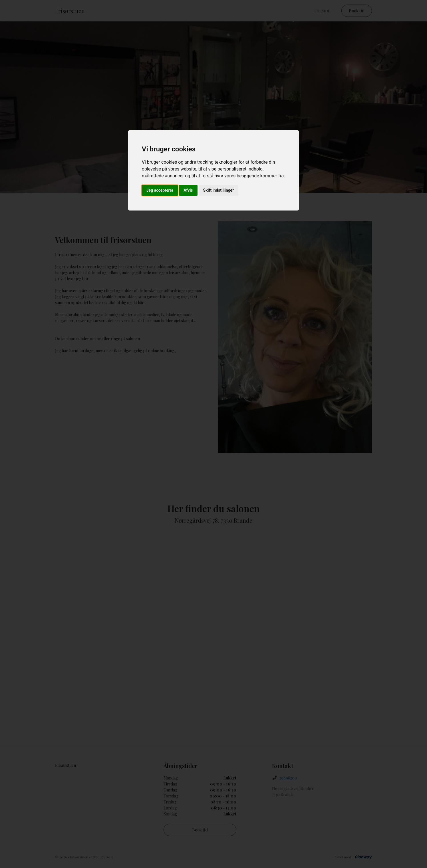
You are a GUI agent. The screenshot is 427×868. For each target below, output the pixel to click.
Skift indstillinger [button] (219, 190)
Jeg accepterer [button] (160, 190)
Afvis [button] (188, 190)
